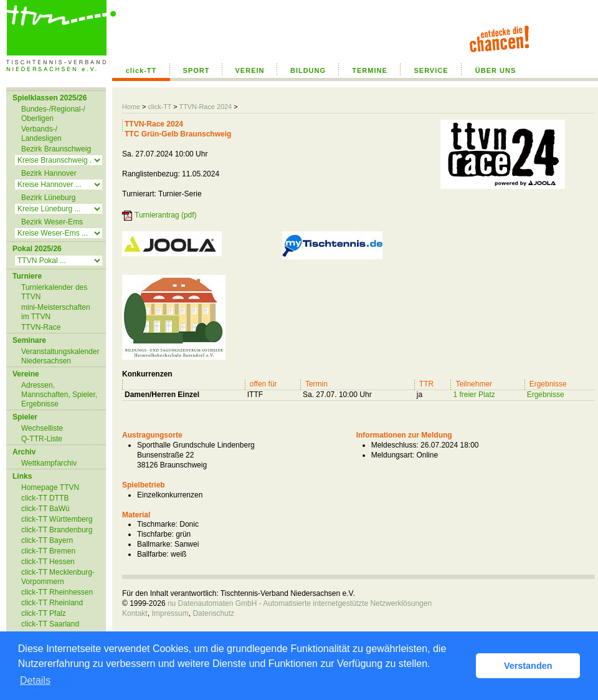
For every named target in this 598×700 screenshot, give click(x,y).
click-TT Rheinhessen (57, 592)
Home (131, 107)
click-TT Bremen (48, 551)
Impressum (170, 613)
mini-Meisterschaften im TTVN (56, 312)
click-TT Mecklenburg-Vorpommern (58, 577)
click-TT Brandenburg (57, 530)
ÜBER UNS (496, 70)
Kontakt (135, 613)
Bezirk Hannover (49, 173)
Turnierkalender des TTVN (54, 292)
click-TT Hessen (48, 562)
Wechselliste (42, 428)
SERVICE (431, 70)
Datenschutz (213, 613)
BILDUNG (308, 70)
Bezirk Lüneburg (48, 198)
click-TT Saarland (50, 624)
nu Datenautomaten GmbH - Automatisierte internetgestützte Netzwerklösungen (300, 603)
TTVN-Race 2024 (205, 107)
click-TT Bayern (47, 540)
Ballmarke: (155, 544)
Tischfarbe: (155, 534)
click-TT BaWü (45, 509)
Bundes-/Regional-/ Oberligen (53, 114)
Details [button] (35, 680)
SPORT (197, 70)
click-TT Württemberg (57, 519)
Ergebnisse (546, 395)
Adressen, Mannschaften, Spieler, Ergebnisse (59, 395)
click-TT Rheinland (52, 603)
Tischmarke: (157, 524)
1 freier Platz (474, 395)
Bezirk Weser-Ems (52, 222)
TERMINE (370, 70)
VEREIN (250, 70)
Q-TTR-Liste (42, 439)
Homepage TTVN (50, 487)
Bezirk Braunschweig (56, 149)
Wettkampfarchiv (49, 463)
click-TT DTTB (45, 498)
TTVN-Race (41, 327)
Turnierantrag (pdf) (166, 215)
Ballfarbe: (153, 554)
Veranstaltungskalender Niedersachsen (60, 356)
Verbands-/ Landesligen (41, 134)
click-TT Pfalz (44, 613)
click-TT (141, 70)
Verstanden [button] (528, 666)
